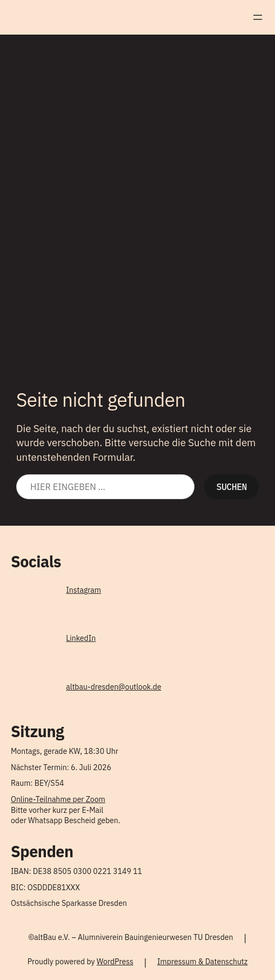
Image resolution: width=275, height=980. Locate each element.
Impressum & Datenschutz (202, 962)
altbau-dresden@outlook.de (113, 687)
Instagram (83, 590)
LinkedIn (81, 638)
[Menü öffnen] (258, 17)
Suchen (232, 486)
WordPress (115, 962)
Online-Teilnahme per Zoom (58, 799)
